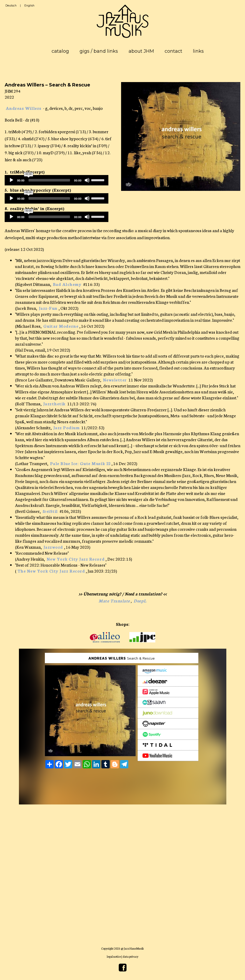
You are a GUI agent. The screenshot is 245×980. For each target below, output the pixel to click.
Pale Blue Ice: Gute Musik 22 (80, 463)
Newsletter (115, 380)
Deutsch (11, 6)
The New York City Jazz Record (51, 571)
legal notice (114, 956)
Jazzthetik (54, 403)
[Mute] (87, 180)
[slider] (49, 180)
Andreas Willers (24, 108)
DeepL (140, 600)
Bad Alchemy (67, 284)
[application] (57, 180)
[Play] (11, 180)
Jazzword (53, 547)
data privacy (131, 956)
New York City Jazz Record (76, 559)
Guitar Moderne (61, 326)
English (29, 6)
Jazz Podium (67, 427)
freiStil (50, 511)
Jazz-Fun (48, 308)
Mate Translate (114, 600)
